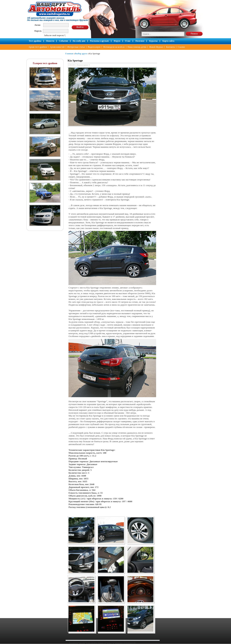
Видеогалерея (94, 47)
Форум (117, 41)
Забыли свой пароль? (54, 35)
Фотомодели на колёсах (114, 47)
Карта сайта (168, 41)
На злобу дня (79, 41)
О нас (128, 41)
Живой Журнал (156, 47)
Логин (37, 25)
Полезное (140, 41)
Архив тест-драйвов (38, 47)
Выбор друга (81, 54)
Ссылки (181, 47)
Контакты (170, 47)
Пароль (38, 31)
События (63, 41)
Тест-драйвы (35, 41)
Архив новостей (57, 47)
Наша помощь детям (137, 47)
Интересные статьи (76, 47)
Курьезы (153, 41)
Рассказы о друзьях (99, 41)
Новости (50, 41)
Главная (69, 54)
